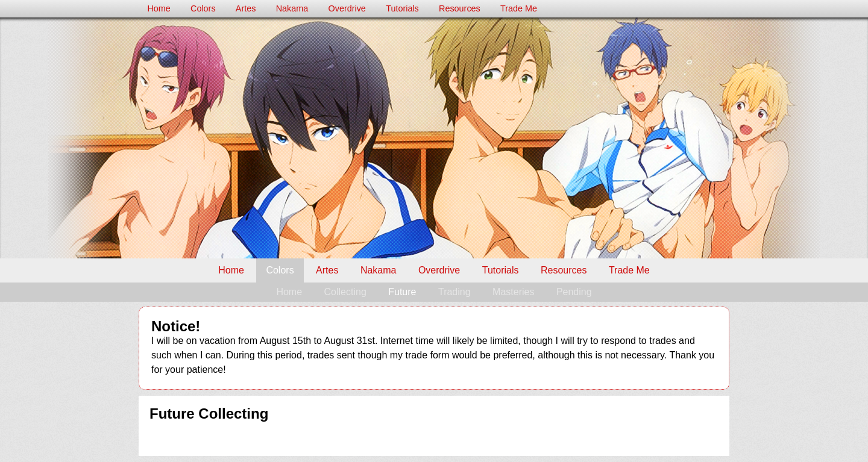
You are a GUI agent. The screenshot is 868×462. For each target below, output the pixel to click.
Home (159, 8)
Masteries (513, 292)
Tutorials (402, 8)
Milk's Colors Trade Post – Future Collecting (434, 138)
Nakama (292, 8)
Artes (246, 8)
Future (402, 292)
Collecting (345, 292)
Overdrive (347, 8)
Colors (203, 8)
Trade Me (519, 8)
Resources (460, 8)
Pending (574, 292)
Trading (454, 292)
